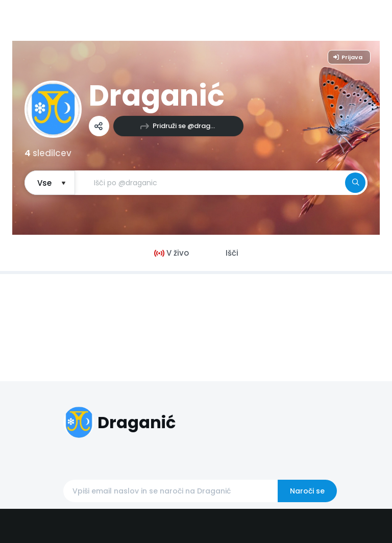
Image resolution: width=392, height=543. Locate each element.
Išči (232, 253)
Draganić (157, 96)
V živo (171, 253)
